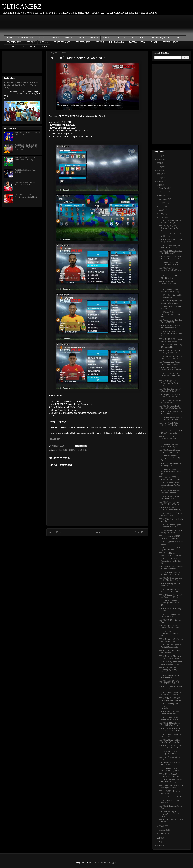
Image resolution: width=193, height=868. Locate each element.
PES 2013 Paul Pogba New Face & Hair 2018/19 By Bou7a (171, 693)
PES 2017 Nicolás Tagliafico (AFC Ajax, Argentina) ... (169, 352)
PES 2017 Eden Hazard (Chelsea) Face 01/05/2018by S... (170, 333)
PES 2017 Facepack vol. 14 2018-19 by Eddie (169, 497)
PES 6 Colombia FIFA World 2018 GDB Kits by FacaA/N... (171, 769)
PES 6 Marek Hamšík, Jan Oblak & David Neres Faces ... (171, 568)
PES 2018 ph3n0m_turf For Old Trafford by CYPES (170, 296)
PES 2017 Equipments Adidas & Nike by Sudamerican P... (171, 688)
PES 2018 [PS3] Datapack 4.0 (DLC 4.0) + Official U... (170, 390)
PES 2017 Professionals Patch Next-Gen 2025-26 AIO (26, 183)
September (163, 199)
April (161, 217)
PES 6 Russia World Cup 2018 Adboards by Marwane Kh (170, 258)
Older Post (140, 532)
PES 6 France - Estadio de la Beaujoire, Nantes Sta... (169, 492)
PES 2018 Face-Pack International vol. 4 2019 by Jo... (170, 270)
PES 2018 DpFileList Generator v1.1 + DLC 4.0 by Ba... (170, 579)
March (162, 826)
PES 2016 (44, 42)
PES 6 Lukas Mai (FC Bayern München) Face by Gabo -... (170, 478)
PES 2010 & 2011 (14, 42)
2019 (159, 181)
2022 (159, 170)
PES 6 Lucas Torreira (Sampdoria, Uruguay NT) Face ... (169, 633)
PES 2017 (94, 38)
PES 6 (82, 38)
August (162, 203)
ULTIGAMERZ (22, 6)
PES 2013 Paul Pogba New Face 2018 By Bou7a (171, 735)
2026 (159, 156)
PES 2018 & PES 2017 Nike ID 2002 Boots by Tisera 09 (170, 357)
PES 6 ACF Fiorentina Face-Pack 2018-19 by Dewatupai (171, 781)
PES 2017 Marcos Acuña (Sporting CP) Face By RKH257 (168, 670)
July (161, 206)
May (161, 214)
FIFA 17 (154, 42)
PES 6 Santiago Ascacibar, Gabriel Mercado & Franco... (170, 627)
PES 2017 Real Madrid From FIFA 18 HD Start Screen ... (170, 724)
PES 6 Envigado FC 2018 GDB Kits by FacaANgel (170, 532)
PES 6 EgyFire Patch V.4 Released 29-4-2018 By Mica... (168, 228)
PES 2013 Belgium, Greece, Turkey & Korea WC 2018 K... (169, 485)
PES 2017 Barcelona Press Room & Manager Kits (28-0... (171, 465)
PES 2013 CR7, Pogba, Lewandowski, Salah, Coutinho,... (168, 284)
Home (98, 532)
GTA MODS (12, 47)
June (161, 210)
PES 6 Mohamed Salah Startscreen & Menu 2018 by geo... (170, 471)
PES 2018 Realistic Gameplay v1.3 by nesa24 (170, 401)
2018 (159, 185)
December (163, 188)
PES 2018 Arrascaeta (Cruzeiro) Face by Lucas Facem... (170, 363)
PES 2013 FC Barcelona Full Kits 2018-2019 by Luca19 (170, 246)
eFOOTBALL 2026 (25, 38)
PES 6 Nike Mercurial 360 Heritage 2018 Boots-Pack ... (170, 752)
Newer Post (55, 532)
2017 (159, 838)
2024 (159, 163)
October (162, 195)
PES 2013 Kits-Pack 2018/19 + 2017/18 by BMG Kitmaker (170, 699)
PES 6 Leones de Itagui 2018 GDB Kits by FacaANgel (169, 537)
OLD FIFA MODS (29, 47)
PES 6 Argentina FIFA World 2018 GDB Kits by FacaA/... (170, 764)
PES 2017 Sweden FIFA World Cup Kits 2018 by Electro (170, 657)
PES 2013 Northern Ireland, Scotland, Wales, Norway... (170, 290)
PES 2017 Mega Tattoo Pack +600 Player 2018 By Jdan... (170, 775)
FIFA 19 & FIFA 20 (138, 38)
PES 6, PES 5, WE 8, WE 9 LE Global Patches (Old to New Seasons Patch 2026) (21, 85)
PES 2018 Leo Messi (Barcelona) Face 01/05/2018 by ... (171, 321)
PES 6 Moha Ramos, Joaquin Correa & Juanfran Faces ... (170, 263)
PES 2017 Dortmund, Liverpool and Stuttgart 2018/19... (170, 596)
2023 (159, 167)
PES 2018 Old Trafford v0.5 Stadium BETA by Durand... (170, 407)
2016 (159, 842)
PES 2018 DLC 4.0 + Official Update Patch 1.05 (170, 549)
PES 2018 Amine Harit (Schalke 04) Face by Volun (171, 514)
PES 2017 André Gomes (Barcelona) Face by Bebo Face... (169, 314)
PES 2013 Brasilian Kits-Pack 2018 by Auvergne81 (170, 327)
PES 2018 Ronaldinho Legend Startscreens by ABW (170, 526)
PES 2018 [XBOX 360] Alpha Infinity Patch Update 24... (170, 747)
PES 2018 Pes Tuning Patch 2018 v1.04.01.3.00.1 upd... (171, 221)
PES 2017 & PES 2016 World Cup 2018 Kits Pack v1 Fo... (170, 682)
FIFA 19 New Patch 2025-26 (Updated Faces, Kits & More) (26, 196)
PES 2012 (31, 42)
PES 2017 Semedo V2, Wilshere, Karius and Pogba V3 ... (171, 640)
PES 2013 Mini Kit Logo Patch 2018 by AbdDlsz (170, 615)
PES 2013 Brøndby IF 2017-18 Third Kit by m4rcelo (170, 713)
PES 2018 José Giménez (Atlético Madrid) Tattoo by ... (171, 509)
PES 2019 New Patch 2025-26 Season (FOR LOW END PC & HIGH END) (26, 147)
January (162, 834)
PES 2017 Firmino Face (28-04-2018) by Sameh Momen (170, 503)
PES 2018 (107, 38)
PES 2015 (100, 42)
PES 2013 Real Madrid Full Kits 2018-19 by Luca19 (171, 252)
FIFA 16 (44, 47)
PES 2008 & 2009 (83, 42)
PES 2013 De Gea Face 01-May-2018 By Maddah (171, 346)
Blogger (113, 863)
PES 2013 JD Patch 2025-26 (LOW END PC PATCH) (25, 159)
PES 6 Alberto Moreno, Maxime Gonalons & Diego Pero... (171, 418)
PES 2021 (42, 38)
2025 (159, 159)
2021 (159, 174)
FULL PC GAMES (117, 42)
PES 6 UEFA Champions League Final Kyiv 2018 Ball (171, 787)
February (163, 830)
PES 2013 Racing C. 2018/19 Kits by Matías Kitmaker (170, 718)
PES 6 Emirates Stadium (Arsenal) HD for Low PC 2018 (169, 603)
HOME (10, 38)
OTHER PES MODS (62, 42)
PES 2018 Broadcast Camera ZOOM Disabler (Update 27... (171, 451)
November (163, 192)
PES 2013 (121, 38)
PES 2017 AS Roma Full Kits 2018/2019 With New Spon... (170, 741)
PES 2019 (70, 38)
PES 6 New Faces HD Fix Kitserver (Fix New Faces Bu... (169, 425)
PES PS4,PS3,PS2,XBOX (161, 38)
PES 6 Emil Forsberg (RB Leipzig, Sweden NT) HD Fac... (169, 814)
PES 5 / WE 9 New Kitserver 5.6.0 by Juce (169, 792)
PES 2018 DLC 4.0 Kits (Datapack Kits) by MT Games (168, 439)
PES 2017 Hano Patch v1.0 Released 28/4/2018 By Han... (171, 369)
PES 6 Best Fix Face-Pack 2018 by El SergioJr (170, 235)
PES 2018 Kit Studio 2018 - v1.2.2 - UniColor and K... (169, 590)
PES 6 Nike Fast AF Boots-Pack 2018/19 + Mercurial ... (171, 432)
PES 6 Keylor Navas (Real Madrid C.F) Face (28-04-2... (170, 445)
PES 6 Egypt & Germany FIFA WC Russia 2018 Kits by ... (170, 573)
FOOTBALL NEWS (170, 42)
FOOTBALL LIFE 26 (137, 42)
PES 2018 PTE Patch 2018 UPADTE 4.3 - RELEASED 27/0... (170, 375)
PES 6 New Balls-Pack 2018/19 (170, 797)
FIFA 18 (180, 38)
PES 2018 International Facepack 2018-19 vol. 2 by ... (171, 277)
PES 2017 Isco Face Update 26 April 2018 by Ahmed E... (170, 646)
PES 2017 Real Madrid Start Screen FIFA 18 (169, 676)
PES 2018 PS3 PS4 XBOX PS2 (73, 450)
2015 (159, 845)
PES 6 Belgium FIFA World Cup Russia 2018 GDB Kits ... (171, 396)
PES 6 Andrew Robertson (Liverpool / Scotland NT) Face (169, 458)
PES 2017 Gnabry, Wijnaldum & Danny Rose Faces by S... (171, 663)
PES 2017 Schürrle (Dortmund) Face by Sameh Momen (170, 340)
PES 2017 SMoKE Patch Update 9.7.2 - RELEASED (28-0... (171, 413)
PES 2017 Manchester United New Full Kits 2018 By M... (170, 730)
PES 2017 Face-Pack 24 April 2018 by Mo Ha (170, 652)
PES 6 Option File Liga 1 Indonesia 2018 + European (170, 554)
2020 (159, 178)
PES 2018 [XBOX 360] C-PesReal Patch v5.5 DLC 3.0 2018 (170, 561)
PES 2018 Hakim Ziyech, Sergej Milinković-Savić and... (171, 302)
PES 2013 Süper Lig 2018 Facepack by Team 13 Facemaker (168, 706)
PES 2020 (56, 38)
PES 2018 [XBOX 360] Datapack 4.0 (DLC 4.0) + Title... (169, 383)
